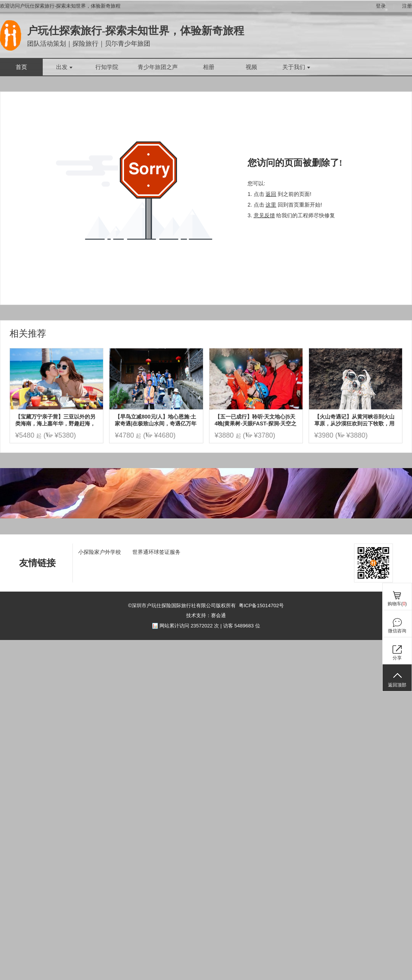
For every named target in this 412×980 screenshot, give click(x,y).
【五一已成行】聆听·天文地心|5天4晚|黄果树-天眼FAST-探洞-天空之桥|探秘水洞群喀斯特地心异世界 (256, 420)
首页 (21, 67)
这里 (271, 205)
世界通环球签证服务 (156, 552)
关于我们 (296, 67)
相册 (209, 67)
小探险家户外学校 (100, 552)
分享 (397, 658)
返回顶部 (397, 685)
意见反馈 (264, 215)
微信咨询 (397, 631)
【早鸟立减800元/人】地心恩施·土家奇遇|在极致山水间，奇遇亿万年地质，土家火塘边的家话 (156, 420)
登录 (381, 6)
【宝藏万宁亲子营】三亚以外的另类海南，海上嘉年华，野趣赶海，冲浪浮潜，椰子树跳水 (55, 420)
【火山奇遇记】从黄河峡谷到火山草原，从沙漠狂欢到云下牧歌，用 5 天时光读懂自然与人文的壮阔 (354, 420)
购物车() (397, 604)
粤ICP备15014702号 (262, 605)
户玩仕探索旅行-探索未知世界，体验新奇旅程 (136, 31)
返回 (271, 194)
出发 (64, 67)
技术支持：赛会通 (206, 615)
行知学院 (107, 67)
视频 (251, 67)
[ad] (206, 517)
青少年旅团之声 (158, 67)
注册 (407, 6)
